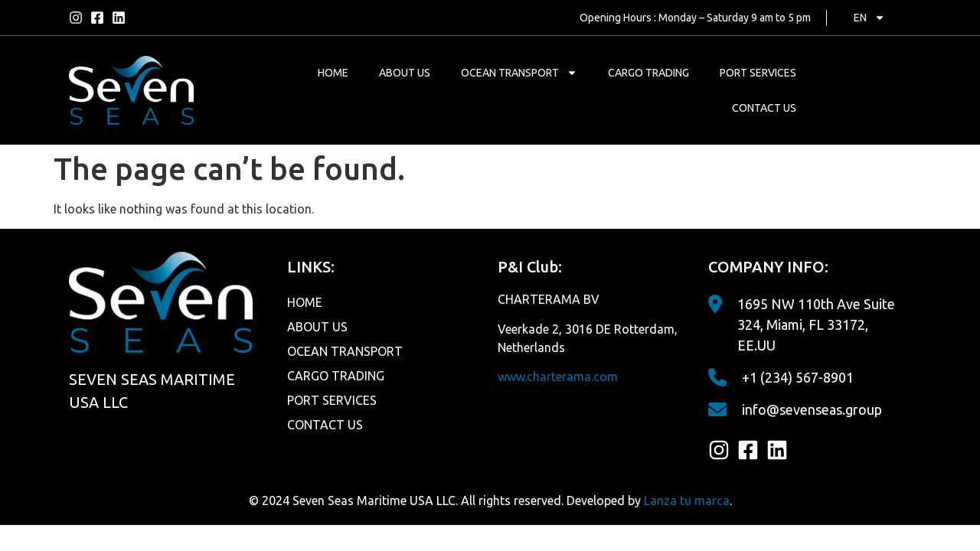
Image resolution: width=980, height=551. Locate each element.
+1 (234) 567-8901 (798, 377)
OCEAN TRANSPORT (519, 73)
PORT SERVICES (758, 73)
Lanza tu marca (687, 500)
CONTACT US (764, 108)
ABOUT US (405, 73)
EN (869, 18)
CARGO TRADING (648, 73)
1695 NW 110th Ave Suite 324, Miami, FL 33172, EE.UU (816, 324)
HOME (333, 73)
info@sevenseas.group (812, 409)
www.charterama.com (558, 377)
